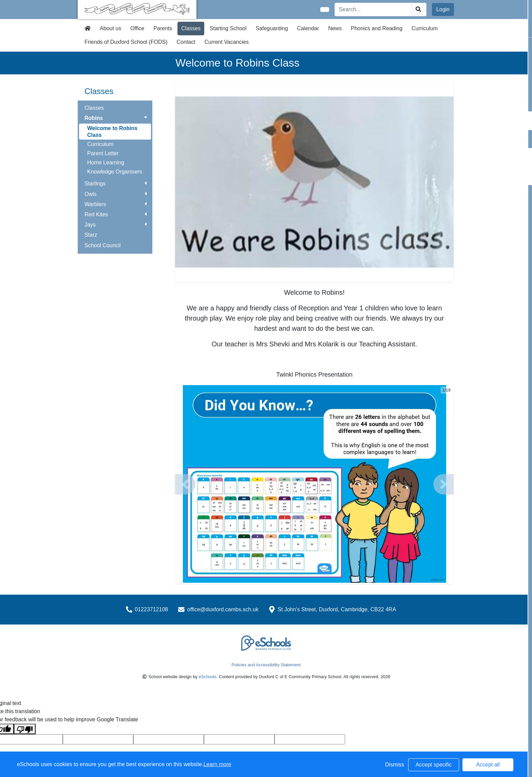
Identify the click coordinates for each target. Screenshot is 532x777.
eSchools (207, 677)
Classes (94, 108)
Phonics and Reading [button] (377, 28)
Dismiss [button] (395, 765)
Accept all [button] (488, 765)
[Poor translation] (25, 729)
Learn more (217, 764)
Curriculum (100, 144)
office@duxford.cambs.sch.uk (223, 609)
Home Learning (106, 162)
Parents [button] (163, 28)
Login (443, 9)
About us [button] (110, 28)
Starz (91, 235)
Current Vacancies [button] (227, 42)
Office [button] (137, 28)
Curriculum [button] (425, 28)
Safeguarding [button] (272, 28)
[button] (185, 484)
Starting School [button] (228, 28)
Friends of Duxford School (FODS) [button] (126, 42)
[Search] (373, 10)
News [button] (335, 28)
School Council (103, 245)
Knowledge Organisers (115, 172)
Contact (186, 42)
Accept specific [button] (434, 765)
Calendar (308, 28)
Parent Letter (103, 153)
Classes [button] (191, 28)
